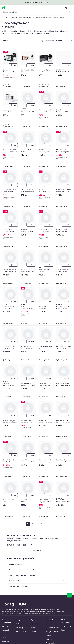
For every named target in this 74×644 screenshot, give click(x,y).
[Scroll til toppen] (69, 595)
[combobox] (37, 12)
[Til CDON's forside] (3, 8)
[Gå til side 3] (37, 524)
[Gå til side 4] (42, 524)
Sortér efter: (50, 41)
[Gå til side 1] (28, 524)
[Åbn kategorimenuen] (71, 8)
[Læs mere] (37, 550)
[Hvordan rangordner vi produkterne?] (42, 41)
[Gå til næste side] (51, 524)
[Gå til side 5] (46, 524)
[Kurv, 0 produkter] (66, 8)
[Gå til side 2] (32, 524)
